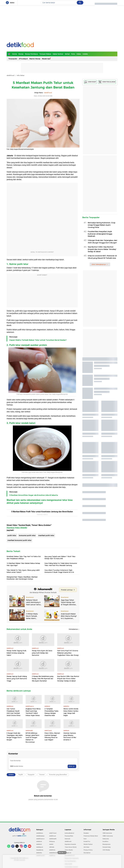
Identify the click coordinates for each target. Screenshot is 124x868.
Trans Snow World (71, 847)
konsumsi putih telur (27, 535)
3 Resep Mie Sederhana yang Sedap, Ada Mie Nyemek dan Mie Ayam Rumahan (43, 678)
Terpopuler (13, 59)
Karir (85, 839)
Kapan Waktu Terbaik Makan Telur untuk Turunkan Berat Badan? (38, 340)
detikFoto (52, 850)
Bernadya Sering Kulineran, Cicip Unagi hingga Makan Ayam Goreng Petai (102, 225)
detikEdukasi (40, 836)
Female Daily (107, 847)
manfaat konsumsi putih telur (20, 540)
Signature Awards (70, 844)
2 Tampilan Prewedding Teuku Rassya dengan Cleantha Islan (51, 712)
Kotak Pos (87, 841)
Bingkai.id (68, 853)
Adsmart (67, 839)
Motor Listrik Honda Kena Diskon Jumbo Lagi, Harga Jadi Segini (71, 712)
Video (79, 54)
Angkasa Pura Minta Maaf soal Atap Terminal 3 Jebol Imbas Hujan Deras (33, 712)
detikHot (39, 844)
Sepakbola (40, 850)
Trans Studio (69, 850)
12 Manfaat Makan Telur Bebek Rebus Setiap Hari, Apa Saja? (23, 564)
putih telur (12, 535)
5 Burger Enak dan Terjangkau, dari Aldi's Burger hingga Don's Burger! (15, 736)
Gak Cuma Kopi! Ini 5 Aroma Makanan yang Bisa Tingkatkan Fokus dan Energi (68, 653)
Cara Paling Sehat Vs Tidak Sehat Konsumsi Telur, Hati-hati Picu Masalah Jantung (61, 564)
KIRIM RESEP (90, 82)
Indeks (85, 54)
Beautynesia (106, 844)
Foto (73, 54)
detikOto (39, 853)
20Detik (52, 847)
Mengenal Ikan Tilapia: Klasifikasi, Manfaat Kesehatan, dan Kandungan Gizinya (22, 578)
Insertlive (105, 841)
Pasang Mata (69, 836)
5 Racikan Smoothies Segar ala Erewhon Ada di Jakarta (34, 495)
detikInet (39, 841)
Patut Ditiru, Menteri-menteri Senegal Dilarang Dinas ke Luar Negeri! (52, 736)
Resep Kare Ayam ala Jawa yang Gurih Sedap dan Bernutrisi (42, 653)
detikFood (10, 75)
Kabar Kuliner (58, 54)
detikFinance (40, 839)
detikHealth (53, 839)
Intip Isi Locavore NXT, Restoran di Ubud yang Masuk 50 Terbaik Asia (102, 257)
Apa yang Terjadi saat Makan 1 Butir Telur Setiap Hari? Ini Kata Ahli (60, 557)
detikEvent (68, 841)
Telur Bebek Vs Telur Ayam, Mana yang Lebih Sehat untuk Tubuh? (23, 571)
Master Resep (35, 59)
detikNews (40, 833)
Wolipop (52, 841)
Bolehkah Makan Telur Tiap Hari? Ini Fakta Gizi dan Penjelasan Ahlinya (24, 557)
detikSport (40, 847)
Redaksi (86, 833)
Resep (21, 54)
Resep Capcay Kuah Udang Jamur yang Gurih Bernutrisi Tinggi (17, 678)
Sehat (67, 54)
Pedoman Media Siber (91, 836)
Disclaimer (87, 853)
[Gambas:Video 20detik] (17, 528)
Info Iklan (86, 847)
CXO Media (106, 850)
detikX (51, 844)
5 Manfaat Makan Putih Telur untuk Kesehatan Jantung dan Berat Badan (42, 512)
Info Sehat (21, 75)
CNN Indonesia (107, 833)
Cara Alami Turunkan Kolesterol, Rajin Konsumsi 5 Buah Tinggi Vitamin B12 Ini (59, 571)
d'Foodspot (23, 59)
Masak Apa (46, 59)
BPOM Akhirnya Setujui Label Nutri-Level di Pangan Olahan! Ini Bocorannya (33, 737)
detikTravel (53, 833)
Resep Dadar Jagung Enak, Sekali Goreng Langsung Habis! (17, 653)
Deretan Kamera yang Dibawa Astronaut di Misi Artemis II (70, 736)
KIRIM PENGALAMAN (107, 82)
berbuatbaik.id (69, 833)
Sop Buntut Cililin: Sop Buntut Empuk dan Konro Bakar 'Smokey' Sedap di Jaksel (68, 678)
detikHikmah (53, 853)
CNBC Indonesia (108, 836)
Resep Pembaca (31, 54)
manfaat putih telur (46, 535)
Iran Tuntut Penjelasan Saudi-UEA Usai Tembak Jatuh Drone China (13, 712)
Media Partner (88, 844)
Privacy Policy (88, 850)
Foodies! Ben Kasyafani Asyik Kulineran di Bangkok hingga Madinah (100, 234)
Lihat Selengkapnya (100, 264)
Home (15, 54)
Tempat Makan (45, 54)
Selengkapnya (74, 629)
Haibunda (106, 839)
